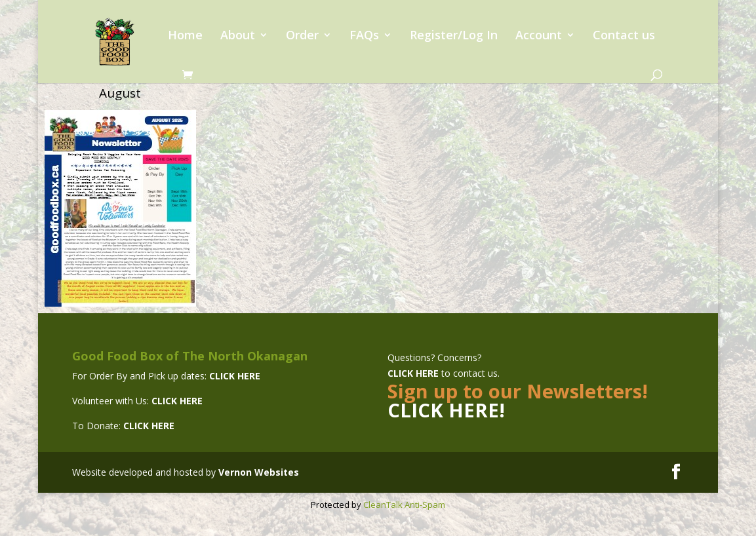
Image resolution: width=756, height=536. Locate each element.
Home (185, 36)
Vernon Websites (259, 472)
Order (302, 36)
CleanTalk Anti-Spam (404, 505)
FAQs (364, 36)
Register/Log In (454, 36)
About (238, 36)
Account (539, 36)
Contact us (624, 36)
